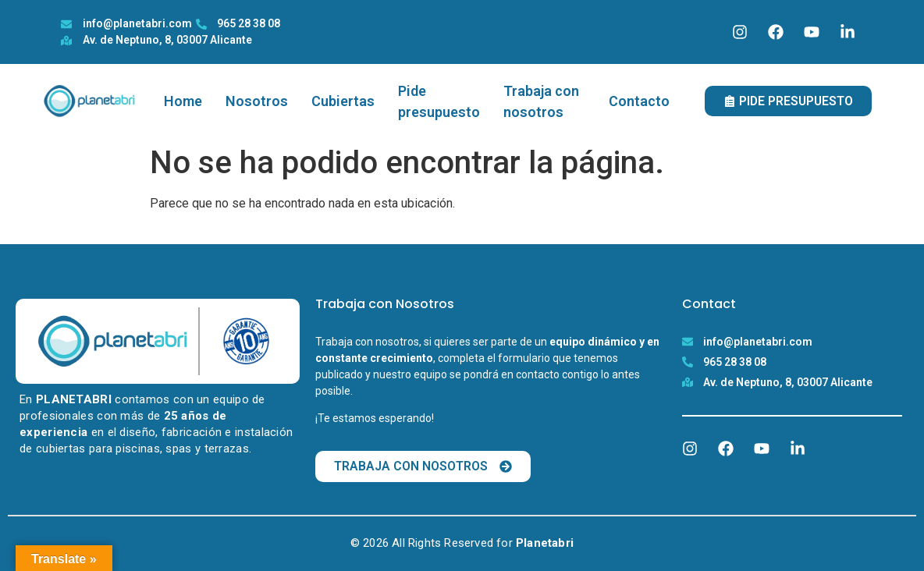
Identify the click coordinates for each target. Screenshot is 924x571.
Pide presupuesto (439, 101)
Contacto (639, 101)
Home (183, 101)
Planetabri (545, 543)
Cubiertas (343, 101)
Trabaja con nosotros (541, 101)
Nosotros (257, 101)
